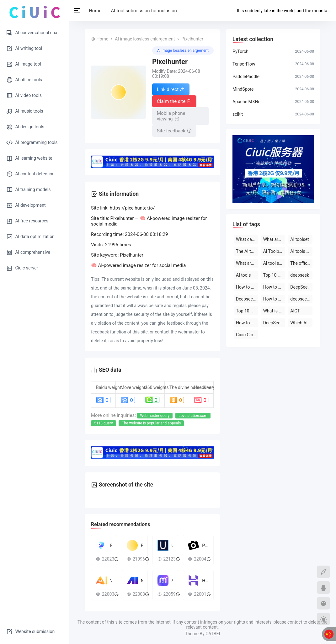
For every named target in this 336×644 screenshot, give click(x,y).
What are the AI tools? (274, 239)
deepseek (300, 275)
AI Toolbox (274, 251)
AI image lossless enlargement (145, 39)
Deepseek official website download (247, 299)
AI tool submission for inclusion (144, 11)
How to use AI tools (247, 323)
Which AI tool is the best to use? (301, 323)
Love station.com (193, 416)
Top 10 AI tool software (274, 275)
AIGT (295, 311)
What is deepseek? (274, 311)
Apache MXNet (247, 102)
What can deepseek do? (247, 239)
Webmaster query (155, 416)
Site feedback (174, 131)
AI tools (243, 275)
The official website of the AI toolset (301, 263)
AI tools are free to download (301, 251)
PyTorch (240, 51)
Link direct (171, 89)
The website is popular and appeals (151, 423)
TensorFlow (244, 64)
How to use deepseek (247, 287)
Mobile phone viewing (171, 116)
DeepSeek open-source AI (301, 287)
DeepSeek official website (274, 323)
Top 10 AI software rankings (247, 311)
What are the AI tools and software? (247, 263)
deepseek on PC (301, 299)
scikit (238, 114)
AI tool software (274, 263)
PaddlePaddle (246, 77)
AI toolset (299, 239)
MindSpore (243, 89)
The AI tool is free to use (247, 251)
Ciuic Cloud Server (247, 335)
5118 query (104, 423)
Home (96, 11)
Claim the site (174, 101)
